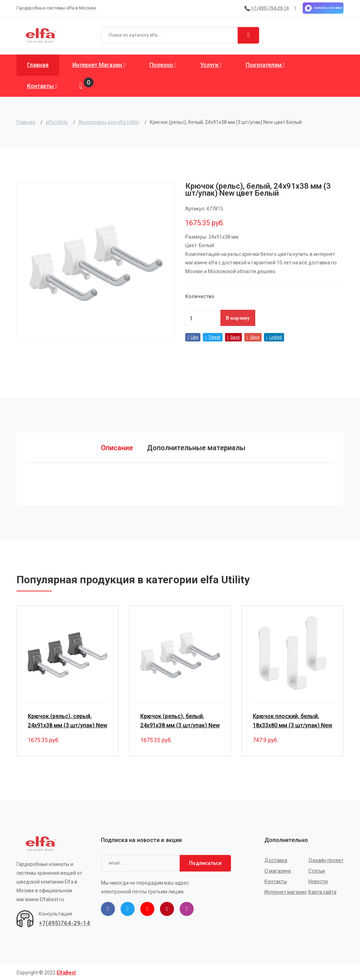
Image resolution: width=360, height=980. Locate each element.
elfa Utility (57, 122)
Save (233, 337)
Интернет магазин (99, 65)
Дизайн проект (326, 858)
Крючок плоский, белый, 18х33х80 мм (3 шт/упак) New (292, 719)
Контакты (42, 86)
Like (193, 337)
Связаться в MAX (323, 8)
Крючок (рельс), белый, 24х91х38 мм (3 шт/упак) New (180, 719)
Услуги (211, 65)
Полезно (163, 65)
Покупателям (265, 65)
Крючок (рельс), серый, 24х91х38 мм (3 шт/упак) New (67, 719)
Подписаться (205, 861)
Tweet (213, 337)
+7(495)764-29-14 (64, 921)
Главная (38, 65)
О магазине (278, 869)
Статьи (317, 869)
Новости (318, 879)
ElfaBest (66, 970)
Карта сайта (322, 890)
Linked (274, 337)
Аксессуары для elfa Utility (109, 122)
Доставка (276, 858)
